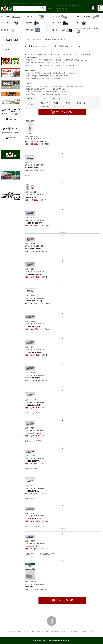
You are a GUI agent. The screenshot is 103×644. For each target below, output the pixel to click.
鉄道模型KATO (13, 631)
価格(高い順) (45, 106)
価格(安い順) (81, 103)
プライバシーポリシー (87, 631)
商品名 (56, 103)
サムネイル (56, 98)
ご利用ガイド (75, 6)
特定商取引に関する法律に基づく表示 (61, 631)
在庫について (72, 8)
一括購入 (44, 98)
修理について (63, 11)
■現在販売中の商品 (12, 40)
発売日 (68, 103)
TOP (27, 39)
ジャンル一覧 (37, 39)
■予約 (7, 50)
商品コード (44, 103)
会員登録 (62, 8)
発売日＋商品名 (59, 106)
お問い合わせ (63, 6)
